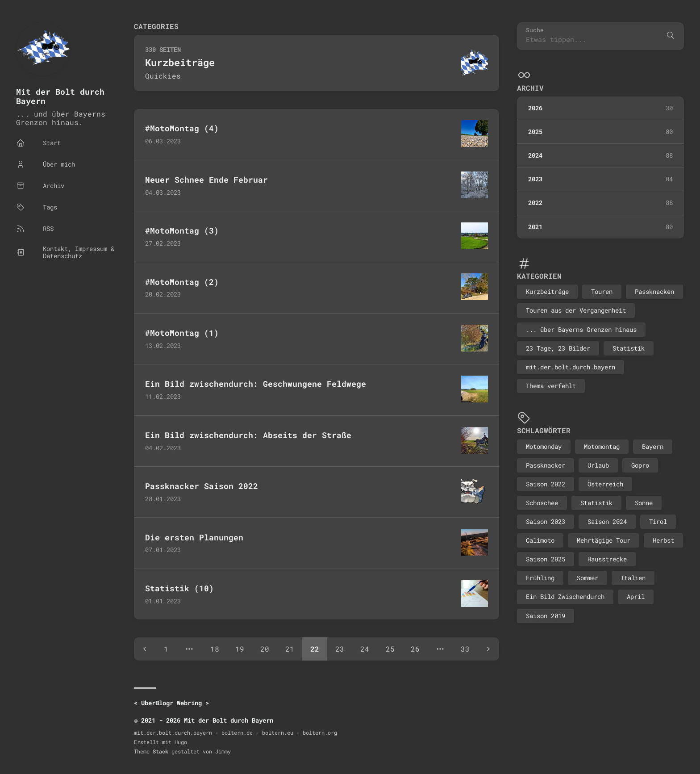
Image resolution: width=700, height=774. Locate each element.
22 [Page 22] (315, 649)
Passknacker (546, 465)
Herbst (663, 540)
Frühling (540, 578)
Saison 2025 (546, 559)
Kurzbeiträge (547, 291)
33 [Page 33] (465, 649)
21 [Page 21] (290, 649)
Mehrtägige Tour (604, 540)
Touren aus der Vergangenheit (576, 310)
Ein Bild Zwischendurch (565, 596)
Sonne (644, 503)
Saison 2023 (546, 521)
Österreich (605, 484)
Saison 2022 (546, 484)
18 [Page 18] (215, 649)
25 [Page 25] (390, 649)
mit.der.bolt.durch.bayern (571, 367)
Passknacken (654, 291)
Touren (602, 291)
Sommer (587, 578)
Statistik (629, 348)
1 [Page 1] (166, 649)
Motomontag (602, 446)
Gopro (640, 465)
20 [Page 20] (265, 649)
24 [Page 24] (365, 649)
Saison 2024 (607, 521)
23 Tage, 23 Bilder (558, 348)
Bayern (653, 446)
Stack (160, 751)
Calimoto (540, 540)
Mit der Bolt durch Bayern (60, 96)
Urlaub (598, 465)
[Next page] (488, 649)
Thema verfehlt (551, 386)
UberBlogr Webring (171, 703)
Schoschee (542, 503)
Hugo (181, 742)
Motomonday (544, 446)
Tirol (658, 521)
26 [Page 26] (415, 649)
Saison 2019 (546, 616)
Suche (535, 30)
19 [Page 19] (240, 649)
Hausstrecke (607, 559)
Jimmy (223, 751)
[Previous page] (145, 649)
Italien (633, 578)
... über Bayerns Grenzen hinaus (581, 329)
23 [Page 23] (340, 649)
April (636, 596)
